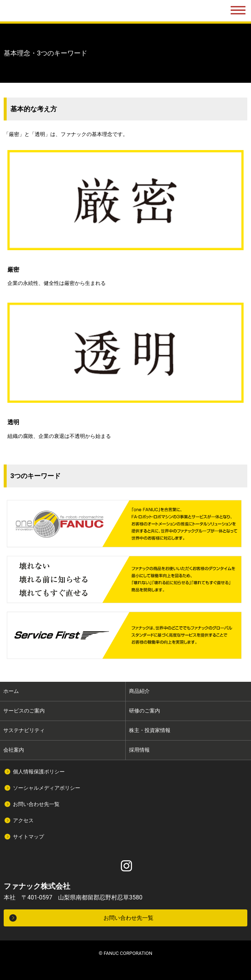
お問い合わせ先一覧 (36, 804)
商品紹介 (139, 691)
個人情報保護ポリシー (39, 772)
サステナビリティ (24, 730)
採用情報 (139, 750)
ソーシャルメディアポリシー (47, 788)
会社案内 (14, 750)
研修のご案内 (145, 711)
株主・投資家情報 (150, 730)
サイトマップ (28, 837)
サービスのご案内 (24, 711)
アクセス (23, 820)
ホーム (11, 691)
